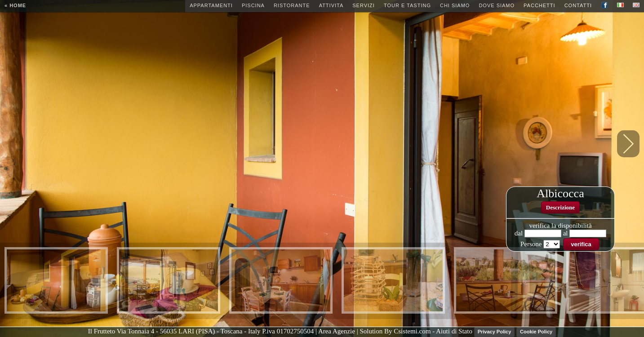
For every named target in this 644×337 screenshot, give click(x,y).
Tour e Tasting (407, 5)
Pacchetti (540, 5)
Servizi (364, 5)
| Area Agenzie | (338, 332)
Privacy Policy (495, 332)
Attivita (331, 5)
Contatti (578, 5)
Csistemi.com (413, 332)
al (566, 233)
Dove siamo (497, 5)
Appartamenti (211, 5)
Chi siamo (455, 5)
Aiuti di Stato (454, 332)
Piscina (253, 5)
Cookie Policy (536, 332)
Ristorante (292, 5)
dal (519, 233)
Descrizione (560, 207)
